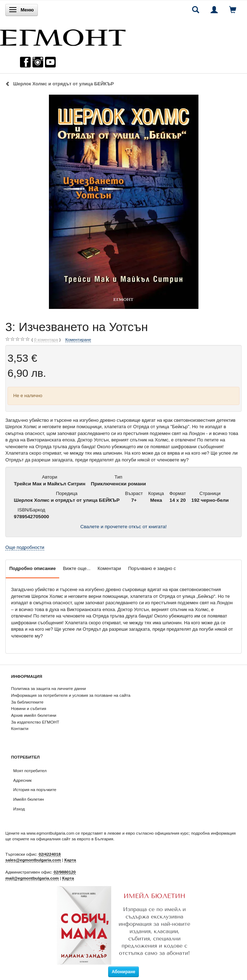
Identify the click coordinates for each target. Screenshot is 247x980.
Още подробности (25, 547)
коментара (46, 340)
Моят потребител (30, 771)
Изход (19, 809)
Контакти (20, 728)
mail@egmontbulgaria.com (32, 878)
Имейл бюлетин (29, 799)
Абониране (123, 972)
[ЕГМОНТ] (63, 36)
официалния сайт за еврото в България (75, 839)
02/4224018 (50, 854)
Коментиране (78, 339)
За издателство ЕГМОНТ (35, 722)
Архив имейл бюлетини (34, 715)
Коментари (109, 568)
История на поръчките (35, 789)
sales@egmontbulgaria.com (33, 860)
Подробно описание (32, 568)
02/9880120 (65, 872)
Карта (70, 860)
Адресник (22, 780)
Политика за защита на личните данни (48, 688)
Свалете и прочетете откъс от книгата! (123, 527)
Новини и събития (29, 708)
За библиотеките (27, 702)
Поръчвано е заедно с (152, 568)
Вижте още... (77, 568)
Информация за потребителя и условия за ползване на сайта (71, 695)
